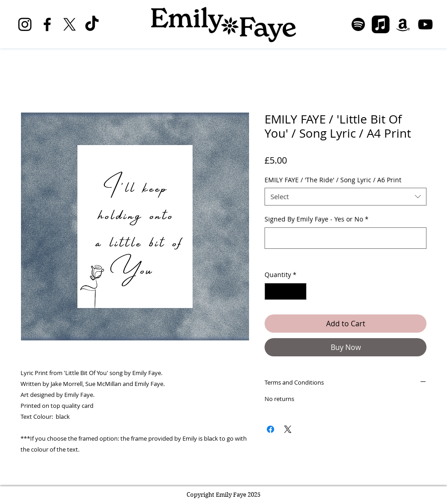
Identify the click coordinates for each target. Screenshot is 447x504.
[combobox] (346, 197)
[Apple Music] (381, 24)
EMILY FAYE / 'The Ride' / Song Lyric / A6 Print (333, 180)
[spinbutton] (286, 291)
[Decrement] (272, 291)
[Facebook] (47, 24)
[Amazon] (403, 24)
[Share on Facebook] (270, 429)
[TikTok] (92, 24)
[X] (70, 24)
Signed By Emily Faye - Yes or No (317, 219)
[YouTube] (425, 24)
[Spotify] (358, 24)
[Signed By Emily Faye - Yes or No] (346, 238)
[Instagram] (25, 24)
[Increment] (299, 291)
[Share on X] (288, 429)
